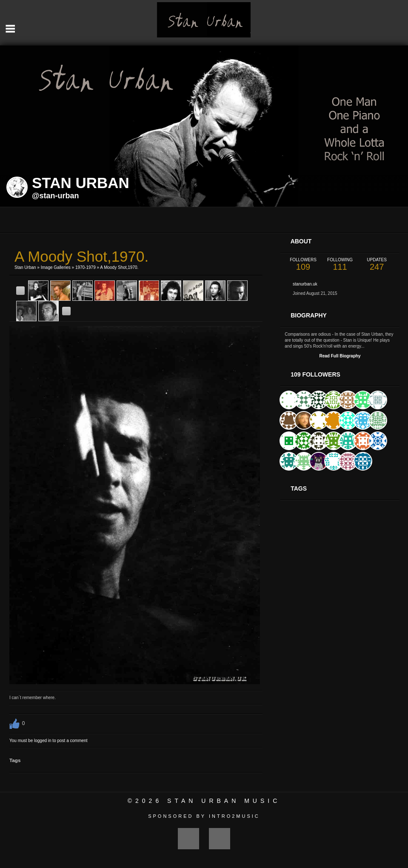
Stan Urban (25, 267)
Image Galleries (56, 267)
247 (377, 264)
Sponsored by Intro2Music (204, 816)
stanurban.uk (305, 284)
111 (340, 264)
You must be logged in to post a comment (49, 741)
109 (303, 264)
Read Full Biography (340, 356)
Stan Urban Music (224, 801)
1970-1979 (86, 267)
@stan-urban (56, 196)
